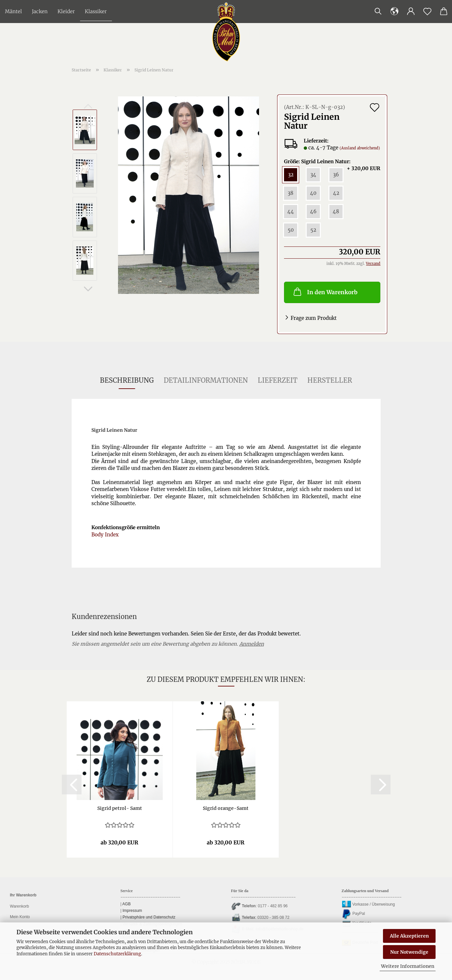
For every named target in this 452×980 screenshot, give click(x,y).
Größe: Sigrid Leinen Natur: (332, 162)
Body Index (105, 535)
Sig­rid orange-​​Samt (226, 808)
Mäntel (13, 11)
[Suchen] (378, 12)
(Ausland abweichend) (360, 148)
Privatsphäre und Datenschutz (148, 917)
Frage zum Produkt (314, 318)
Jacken (40, 11)
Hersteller (330, 380)
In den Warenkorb (325, 292)
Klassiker (96, 11)
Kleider (66, 11)
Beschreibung (127, 380)
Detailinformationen (206, 380)
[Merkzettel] (427, 12)
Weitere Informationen (408, 966)
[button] (411, 12)
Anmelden (252, 644)
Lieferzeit (278, 380)
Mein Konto (20, 917)
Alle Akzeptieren (409, 936)
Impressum (132, 911)
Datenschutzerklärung (117, 954)
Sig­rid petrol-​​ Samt (120, 808)
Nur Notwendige (409, 952)
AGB (126, 904)
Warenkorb (19, 906)
